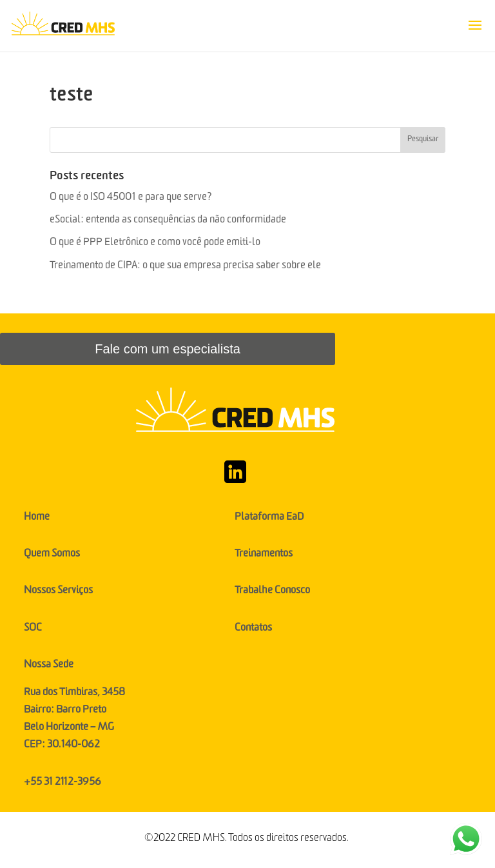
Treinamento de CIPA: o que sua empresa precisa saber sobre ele (186, 267)
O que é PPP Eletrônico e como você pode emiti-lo (156, 244)
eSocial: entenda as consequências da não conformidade (169, 221)
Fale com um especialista (168, 349)
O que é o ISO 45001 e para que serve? (132, 199)
